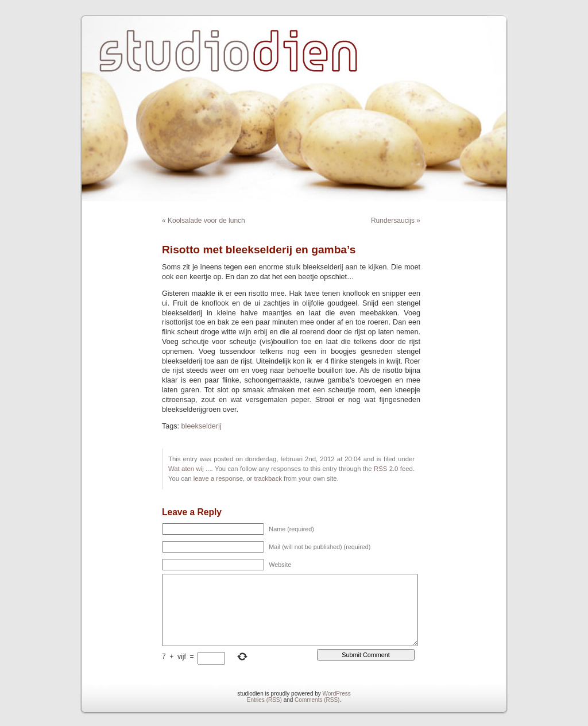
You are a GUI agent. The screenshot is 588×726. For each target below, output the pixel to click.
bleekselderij (202, 426)
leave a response (218, 478)
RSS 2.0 (386, 469)
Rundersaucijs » (396, 221)
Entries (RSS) (264, 700)
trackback (268, 478)
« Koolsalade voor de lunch (204, 221)
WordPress (337, 694)
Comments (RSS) (317, 700)
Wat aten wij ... (190, 469)
